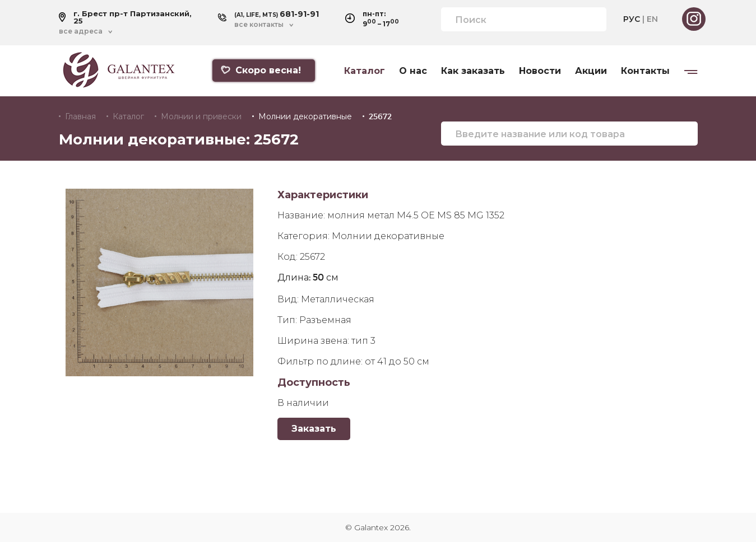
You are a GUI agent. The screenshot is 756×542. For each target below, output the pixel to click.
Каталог (365, 71)
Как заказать (473, 71)
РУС (632, 19)
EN (652, 19)
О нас (413, 71)
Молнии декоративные (305, 116)
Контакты (645, 71)
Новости (540, 71)
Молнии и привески (201, 116)
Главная (80, 116)
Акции (591, 71)
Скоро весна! (261, 70)
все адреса (81, 31)
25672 (380, 116)
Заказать (314, 429)
